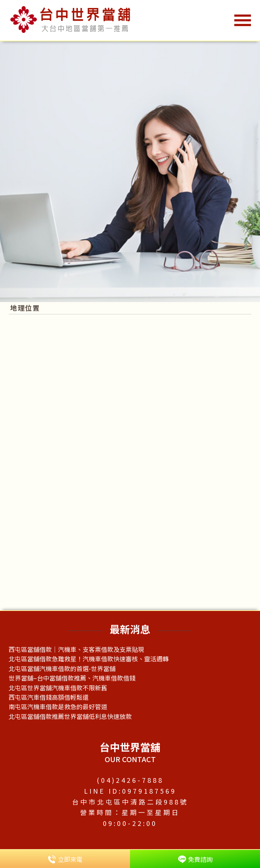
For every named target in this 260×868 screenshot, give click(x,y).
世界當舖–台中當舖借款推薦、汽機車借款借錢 (72, 678)
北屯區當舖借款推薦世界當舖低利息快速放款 (70, 716)
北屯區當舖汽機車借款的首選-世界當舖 (62, 668)
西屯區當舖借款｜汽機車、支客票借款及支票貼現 (76, 649)
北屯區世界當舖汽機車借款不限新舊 (58, 688)
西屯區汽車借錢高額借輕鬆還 (49, 697)
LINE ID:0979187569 (130, 791)
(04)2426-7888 (130, 780)
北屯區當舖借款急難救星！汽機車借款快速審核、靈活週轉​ (89, 659)
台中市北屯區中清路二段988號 (130, 802)
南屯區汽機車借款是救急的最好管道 (58, 706)
